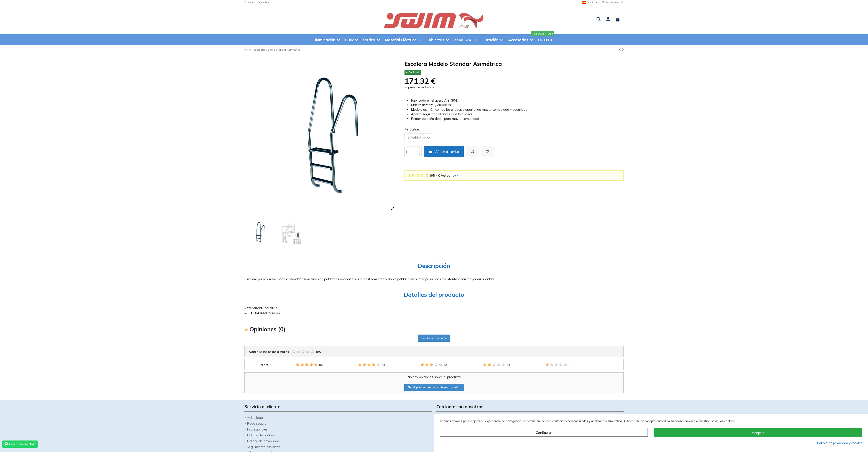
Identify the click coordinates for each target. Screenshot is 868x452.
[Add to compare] (472, 152)
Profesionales (257, 429)
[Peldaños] (418, 138)
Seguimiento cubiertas (264, 447)
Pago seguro (257, 423)
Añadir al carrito (444, 152)
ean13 (249, 313)
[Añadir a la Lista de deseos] (487, 152)
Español (590, 2)
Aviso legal (255, 418)
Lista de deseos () (612, 2)
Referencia (253, 308)
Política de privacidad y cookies (840, 443)
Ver (455, 176)
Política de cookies (261, 435)
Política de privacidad (263, 441)
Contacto (249, 2)
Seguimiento (264, 2)
